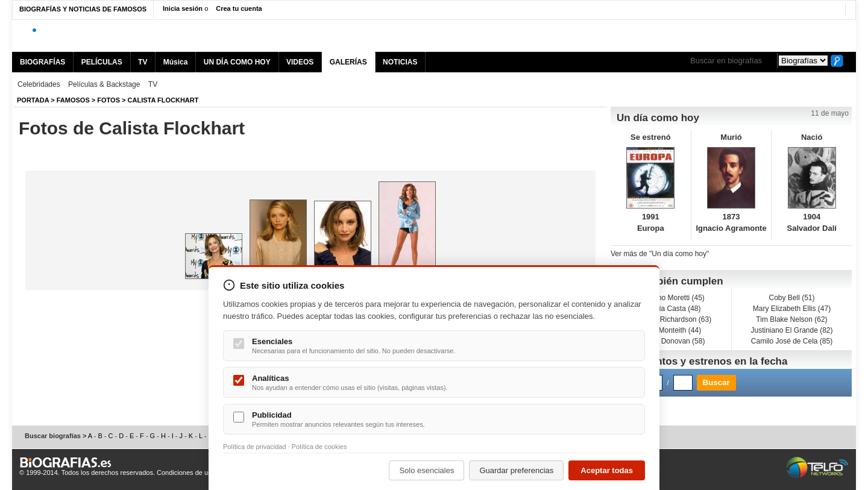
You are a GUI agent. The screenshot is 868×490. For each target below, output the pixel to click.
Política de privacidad (255, 447)
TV (143, 62)
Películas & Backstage (104, 84)
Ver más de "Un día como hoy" (660, 254)
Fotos (108, 100)
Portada (33, 100)
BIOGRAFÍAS (42, 62)
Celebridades (39, 84)
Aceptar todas (607, 470)
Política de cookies (319, 447)
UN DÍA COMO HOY (237, 62)
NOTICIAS (400, 62)
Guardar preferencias (516, 470)
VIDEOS (300, 62)
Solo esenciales (426, 470)
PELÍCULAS (102, 62)
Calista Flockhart (163, 100)
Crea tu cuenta (239, 8)
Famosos (73, 100)
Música (176, 62)
